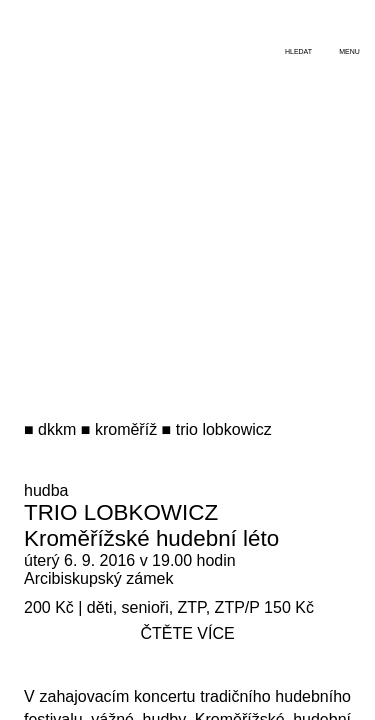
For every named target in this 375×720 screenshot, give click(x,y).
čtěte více (187, 633)
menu (349, 51)
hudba (46, 490)
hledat (298, 51)
